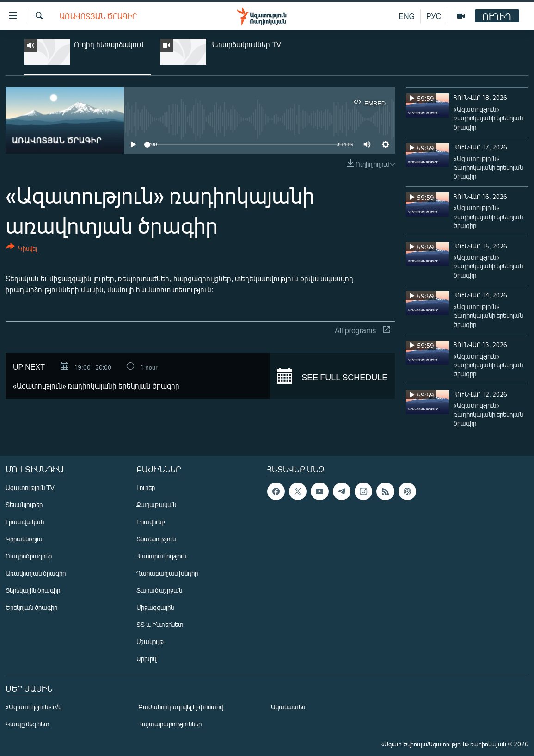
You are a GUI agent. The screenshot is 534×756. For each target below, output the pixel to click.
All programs (362, 330)
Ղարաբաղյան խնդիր (167, 573)
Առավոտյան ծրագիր (98, 16)
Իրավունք (151, 522)
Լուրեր (146, 487)
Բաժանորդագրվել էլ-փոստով (181, 707)
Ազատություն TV (30, 487)
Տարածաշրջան (159, 590)
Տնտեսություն (156, 539)
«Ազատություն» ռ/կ (34, 707)
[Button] (21, 249)
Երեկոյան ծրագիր (31, 607)
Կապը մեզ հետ (28, 724)
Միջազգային (155, 607)
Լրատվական (25, 522)
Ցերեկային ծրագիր (33, 590)
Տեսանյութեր (24, 505)
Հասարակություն (161, 556)
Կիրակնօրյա (24, 539)
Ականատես (288, 707)
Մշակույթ (150, 641)
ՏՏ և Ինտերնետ (160, 624)
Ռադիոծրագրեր (29, 556)
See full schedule (332, 376)
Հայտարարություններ (170, 724)
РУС (434, 16)
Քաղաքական (156, 505)
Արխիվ (146, 659)
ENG (407, 16)
